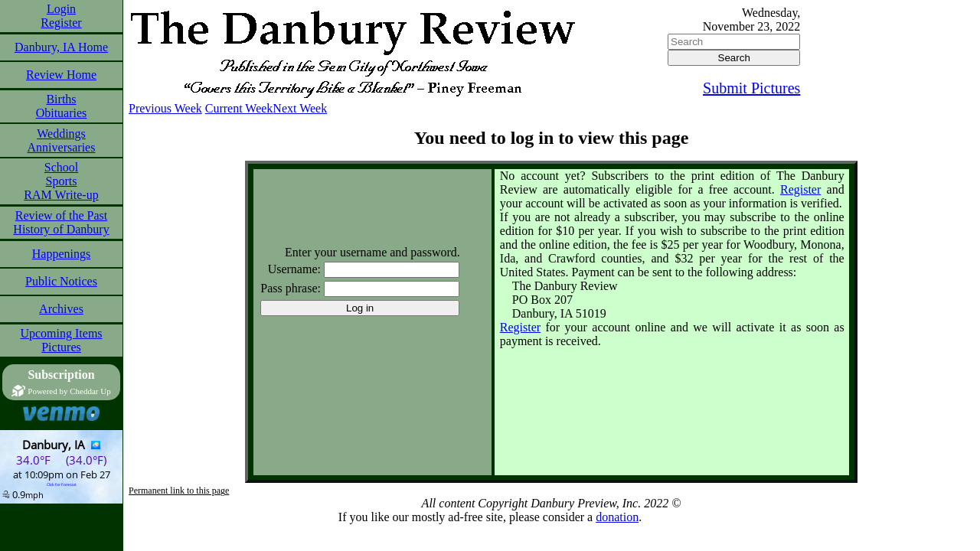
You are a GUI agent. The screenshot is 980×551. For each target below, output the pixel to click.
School (61, 167)
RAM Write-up (61, 195)
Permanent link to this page (179, 491)
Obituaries (62, 113)
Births (61, 99)
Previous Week (165, 108)
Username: (294, 269)
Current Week (239, 108)
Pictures (61, 347)
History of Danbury (61, 229)
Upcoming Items (61, 333)
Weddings (61, 134)
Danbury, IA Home (61, 47)
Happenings (61, 254)
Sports (62, 181)
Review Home (61, 75)
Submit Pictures (751, 88)
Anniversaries (62, 147)
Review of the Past (61, 215)
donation (617, 517)
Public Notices (61, 281)
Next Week (300, 108)
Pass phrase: (291, 288)
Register (61, 23)
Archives (61, 309)
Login (61, 9)
